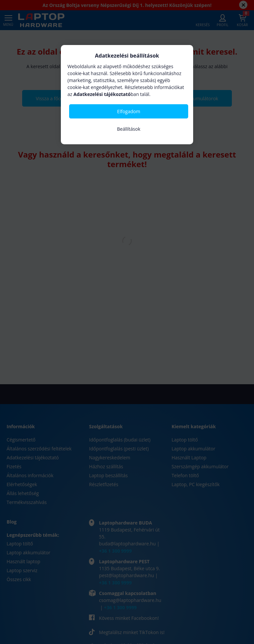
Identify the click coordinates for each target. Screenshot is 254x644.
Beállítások (129, 129)
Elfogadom (129, 111)
